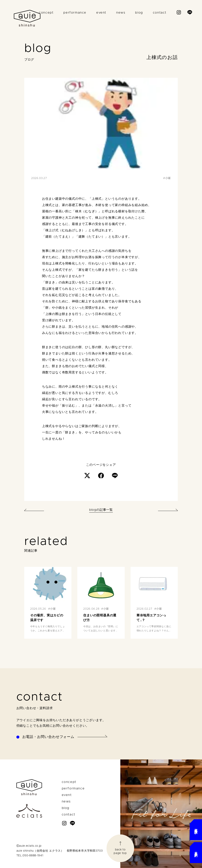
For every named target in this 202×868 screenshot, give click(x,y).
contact (160, 13)
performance (75, 13)
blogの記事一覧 (101, 510)
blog (139, 13)
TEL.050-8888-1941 (30, 856)
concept (46, 13)
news (121, 13)
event (101, 13)
